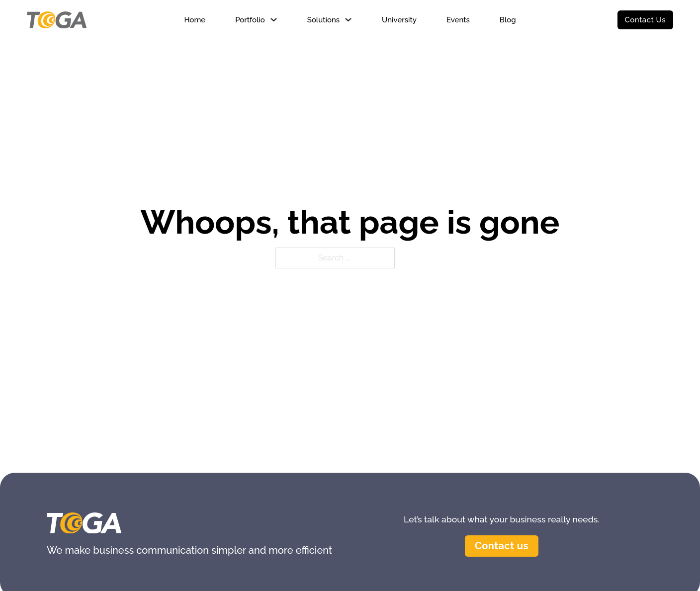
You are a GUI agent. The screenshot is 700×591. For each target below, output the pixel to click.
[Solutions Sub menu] (348, 20)
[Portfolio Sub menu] (274, 20)
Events (458, 20)
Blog (508, 20)
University (399, 20)
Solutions (323, 20)
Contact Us (645, 20)
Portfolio (250, 20)
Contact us (502, 546)
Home (195, 20)
